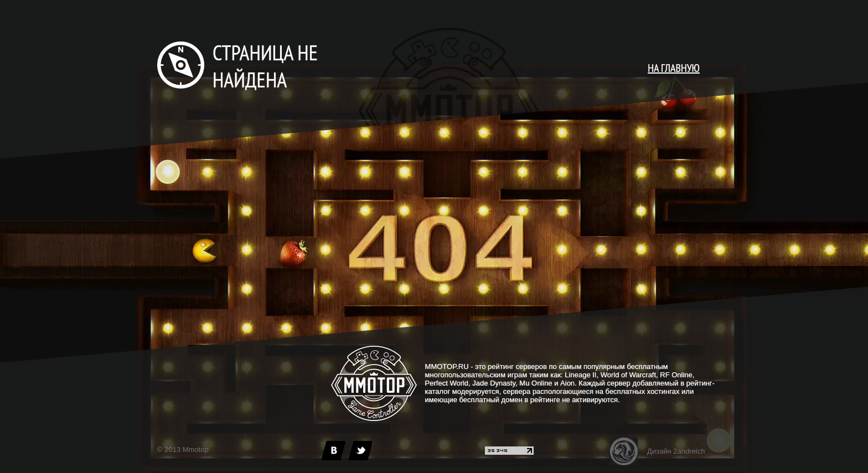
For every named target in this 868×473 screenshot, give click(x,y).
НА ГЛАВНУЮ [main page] (674, 68)
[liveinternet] (509, 452)
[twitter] (360, 451)
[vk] (333, 451)
